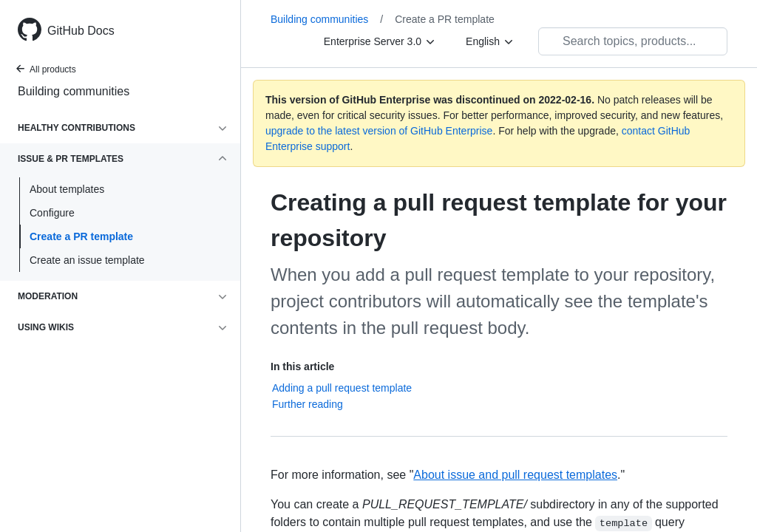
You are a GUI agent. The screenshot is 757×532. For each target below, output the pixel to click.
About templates (67, 189)
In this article (302, 366)
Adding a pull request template (342, 388)
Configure (52, 213)
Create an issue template (87, 260)
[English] (490, 41)
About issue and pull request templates (515, 475)
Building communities (74, 91)
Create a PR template (81, 236)
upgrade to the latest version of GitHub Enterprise (379, 131)
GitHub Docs (81, 31)
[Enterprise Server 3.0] (380, 41)
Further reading (308, 404)
